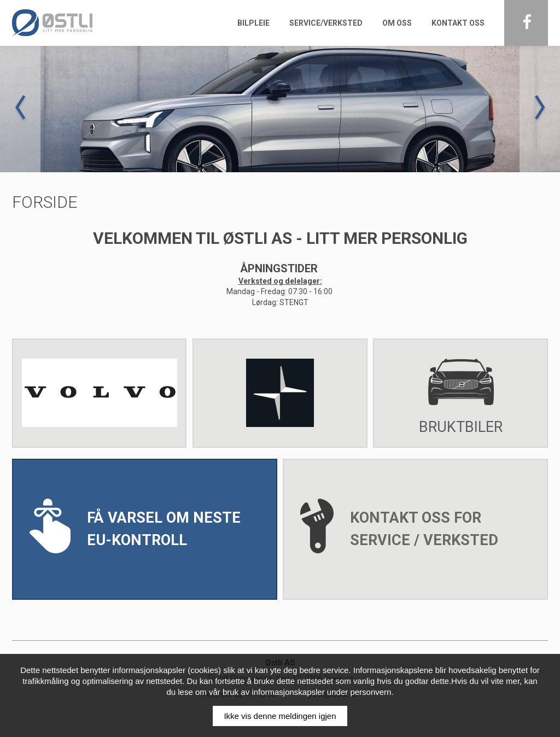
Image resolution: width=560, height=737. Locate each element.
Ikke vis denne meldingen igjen (280, 716)
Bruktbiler (461, 392)
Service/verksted (326, 23)
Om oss (397, 23)
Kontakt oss (458, 23)
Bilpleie (253, 23)
